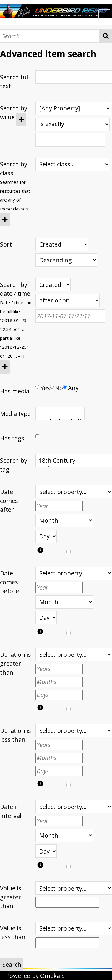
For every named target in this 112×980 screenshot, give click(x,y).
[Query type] (73, 124)
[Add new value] (21, 119)
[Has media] (37, 387)
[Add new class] (5, 220)
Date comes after (9, 501)
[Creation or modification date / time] (53, 285)
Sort (6, 244)
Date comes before (9, 582)
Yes (43, 388)
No (56, 388)
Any (71, 388)
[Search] (50, 36)
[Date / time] (70, 316)
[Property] (73, 108)
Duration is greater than (16, 663)
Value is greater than (11, 897)
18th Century (74, 461)
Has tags (12, 438)
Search (106, 36)
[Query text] (70, 140)
